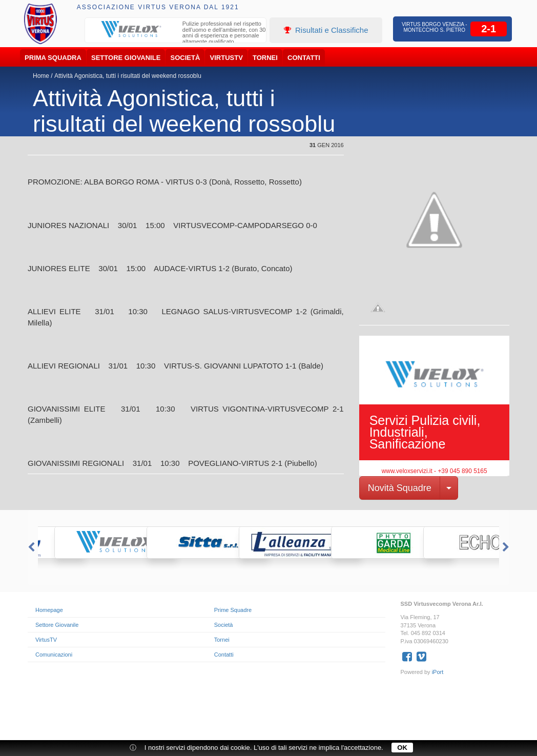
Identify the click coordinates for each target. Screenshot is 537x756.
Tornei (265, 58)
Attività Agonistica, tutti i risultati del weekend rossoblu (128, 76)
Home (41, 76)
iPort (438, 672)
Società (185, 58)
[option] (176, 34)
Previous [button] (30, 547)
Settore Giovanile (126, 58)
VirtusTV (226, 58)
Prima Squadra (53, 58)
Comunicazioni (54, 655)
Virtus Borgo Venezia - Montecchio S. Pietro (435, 27)
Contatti (304, 58)
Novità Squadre (400, 488)
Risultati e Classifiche (326, 30)
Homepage (49, 610)
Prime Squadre (233, 610)
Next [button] (507, 547)
